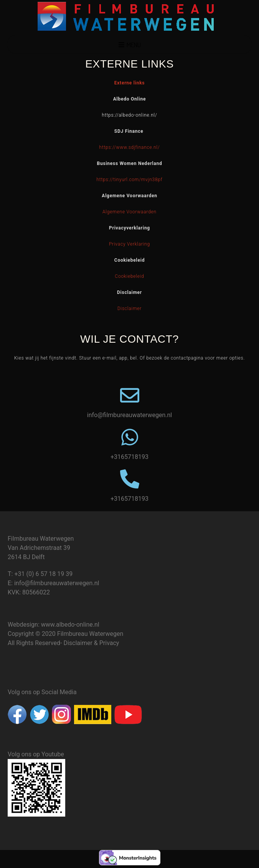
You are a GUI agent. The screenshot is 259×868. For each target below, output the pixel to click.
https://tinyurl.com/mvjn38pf (129, 180)
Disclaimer (129, 309)
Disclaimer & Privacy (91, 643)
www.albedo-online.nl (70, 625)
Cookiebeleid (129, 276)
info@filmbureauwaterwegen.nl (57, 583)
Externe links (130, 83)
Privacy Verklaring (129, 244)
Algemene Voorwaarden (129, 212)
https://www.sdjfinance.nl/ (130, 147)
